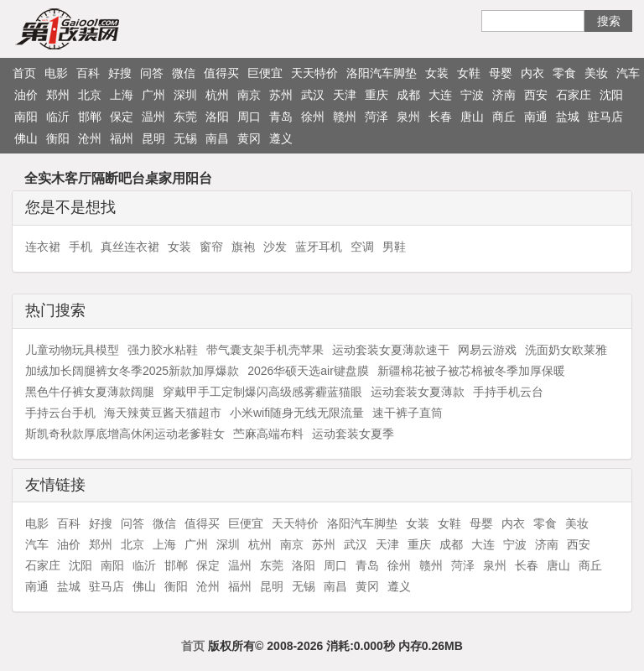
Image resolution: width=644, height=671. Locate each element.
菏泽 (377, 117)
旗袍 (243, 247)
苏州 (281, 95)
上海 (122, 95)
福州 (122, 138)
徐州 (313, 117)
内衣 (532, 73)
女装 (437, 73)
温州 (153, 117)
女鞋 (469, 73)
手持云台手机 (60, 413)
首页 (24, 73)
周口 (249, 117)
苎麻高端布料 (268, 434)
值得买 (221, 73)
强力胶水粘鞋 (163, 350)
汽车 (628, 73)
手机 (80, 247)
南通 (536, 117)
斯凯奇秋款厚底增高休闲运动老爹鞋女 (125, 434)
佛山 (26, 138)
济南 (504, 95)
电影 (56, 73)
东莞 (185, 117)
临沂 (58, 117)
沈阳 (611, 95)
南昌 (217, 138)
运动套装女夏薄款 (418, 392)
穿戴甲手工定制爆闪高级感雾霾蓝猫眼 (262, 392)
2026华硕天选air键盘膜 (308, 371)
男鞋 (394, 247)
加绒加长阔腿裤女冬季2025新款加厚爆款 (132, 371)
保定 (122, 117)
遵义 (281, 138)
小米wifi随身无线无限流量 (297, 413)
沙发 (275, 247)
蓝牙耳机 (319, 247)
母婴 (501, 73)
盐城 (568, 117)
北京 (90, 95)
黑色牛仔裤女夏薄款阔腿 (90, 392)
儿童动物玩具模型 (72, 350)
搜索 (609, 21)
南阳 (26, 117)
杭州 (217, 95)
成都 (408, 95)
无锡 (185, 138)
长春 (440, 117)
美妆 (596, 73)
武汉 (313, 95)
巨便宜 (265, 73)
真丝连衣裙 (130, 247)
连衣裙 (43, 247)
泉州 (408, 117)
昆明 (153, 138)
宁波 (472, 95)
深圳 (185, 95)
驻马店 (605, 117)
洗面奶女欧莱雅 (566, 350)
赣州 (345, 117)
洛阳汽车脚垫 (382, 73)
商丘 (504, 117)
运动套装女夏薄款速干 (391, 350)
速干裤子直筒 (408, 413)
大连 (440, 95)
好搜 (120, 73)
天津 (345, 95)
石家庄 (574, 95)
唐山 (472, 117)
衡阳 (58, 138)
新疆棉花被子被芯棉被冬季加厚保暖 (471, 371)
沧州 (90, 138)
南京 (249, 95)
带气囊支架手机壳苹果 (265, 350)
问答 (152, 73)
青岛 (281, 117)
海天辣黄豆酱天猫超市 (163, 413)
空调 (362, 247)
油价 (26, 95)
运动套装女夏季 (353, 434)
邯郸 (90, 117)
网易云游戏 (487, 350)
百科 (88, 73)
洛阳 (217, 117)
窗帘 (211, 247)
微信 (184, 73)
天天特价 (314, 73)
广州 (153, 95)
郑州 (58, 95)
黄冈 (249, 138)
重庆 (377, 95)
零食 (564, 73)
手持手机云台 (508, 392)
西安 (536, 95)
